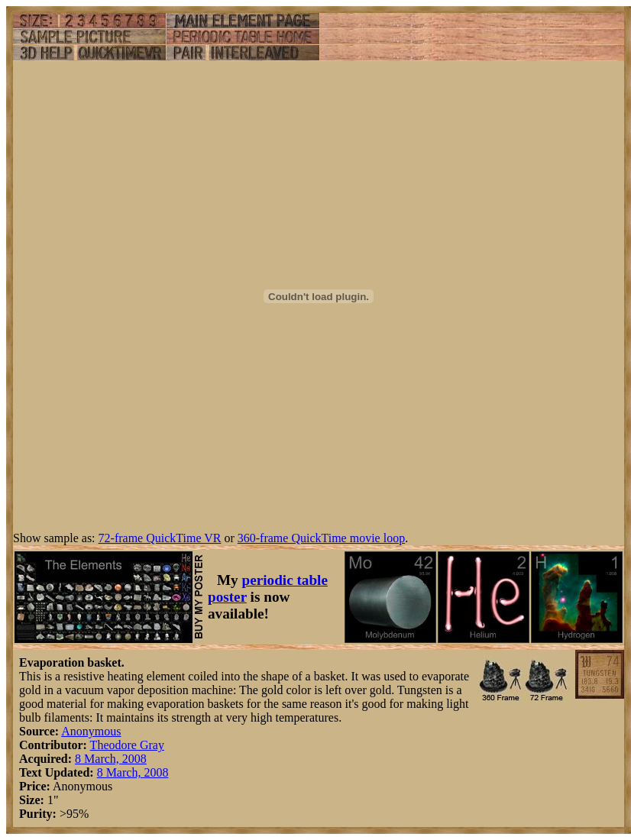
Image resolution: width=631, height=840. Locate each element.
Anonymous (91, 731)
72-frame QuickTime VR (160, 538)
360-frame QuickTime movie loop (321, 538)
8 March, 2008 (111, 759)
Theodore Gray (127, 745)
